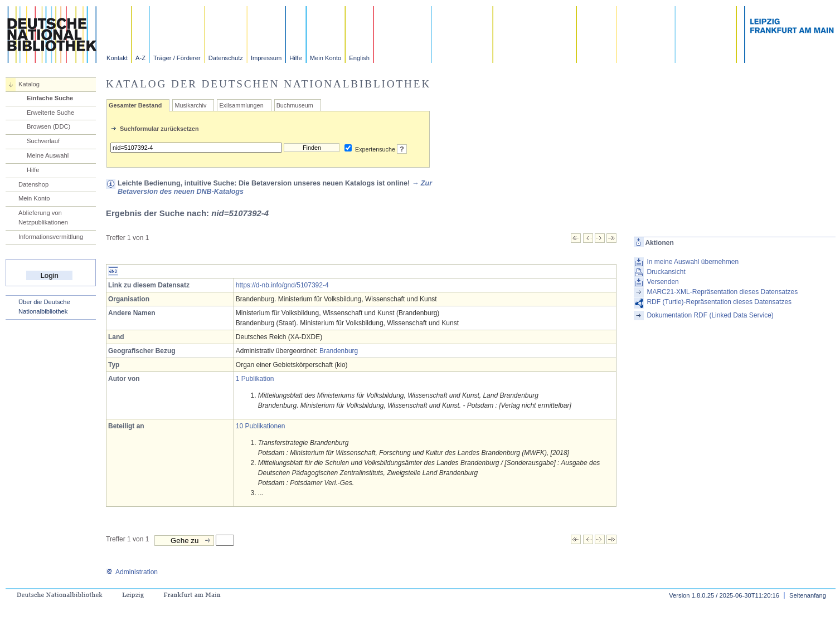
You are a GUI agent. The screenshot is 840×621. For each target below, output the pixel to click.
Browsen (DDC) (48, 126)
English (359, 58)
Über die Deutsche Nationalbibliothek (44, 307)
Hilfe (295, 58)
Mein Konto (326, 58)
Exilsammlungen (241, 105)
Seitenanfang (808, 595)
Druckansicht (666, 272)
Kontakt (117, 58)
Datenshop (33, 184)
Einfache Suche (50, 98)
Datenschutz (226, 58)
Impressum (266, 58)
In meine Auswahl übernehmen (693, 262)
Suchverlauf (43, 141)
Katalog (29, 84)
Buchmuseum (295, 105)
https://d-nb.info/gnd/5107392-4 (282, 285)
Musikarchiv (190, 105)
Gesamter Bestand (135, 105)
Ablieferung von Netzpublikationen (43, 217)
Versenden (662, 282)
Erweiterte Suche (50, 113)
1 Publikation (255, 379)
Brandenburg (339, 351)
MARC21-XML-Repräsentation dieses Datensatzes (722, 292)
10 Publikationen (261, 426)
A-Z (140, 58)
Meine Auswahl (48, 155)
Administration (132, 572)
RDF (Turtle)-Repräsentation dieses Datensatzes (719, 302)
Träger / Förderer (177, 58)
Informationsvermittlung (51, 237)
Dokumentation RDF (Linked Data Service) (710, 315)
